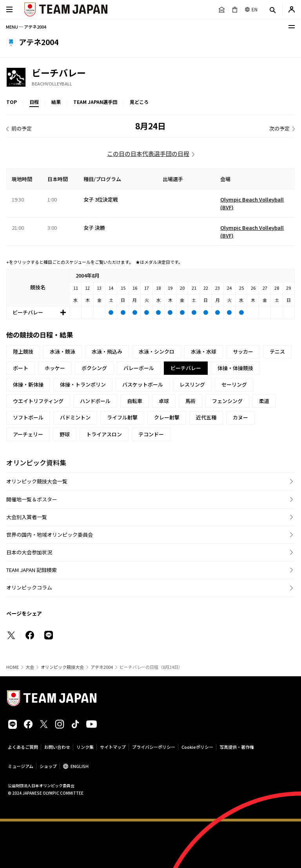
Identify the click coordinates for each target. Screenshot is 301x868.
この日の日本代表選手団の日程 (148, 153)
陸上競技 (23, 351)
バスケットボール (143, 384)
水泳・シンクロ (157, 351)
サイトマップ (113, 747)
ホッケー (55, 368)
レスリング (192, 384)
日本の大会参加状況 (29, 552)
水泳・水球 (204, 351)
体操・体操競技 (235, 368)
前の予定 (22, 128)
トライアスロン (104, 434)
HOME (13, 667)
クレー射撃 (167, 417)
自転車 (135, 401)
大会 (30, 667)
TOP (12, 102)
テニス (277, 351)
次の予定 (279, 128)
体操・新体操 (28, 384)
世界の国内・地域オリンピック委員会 (50, 535)
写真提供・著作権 (237, 747)
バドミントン (75, 417)
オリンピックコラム (29, 587)
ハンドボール (95, 401)
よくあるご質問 (23, 747)
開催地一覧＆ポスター (32, 499)
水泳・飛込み (107, 351)
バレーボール (139, 368)
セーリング (234, 384)
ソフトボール (28, 417)
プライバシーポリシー (154, 747)
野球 (65, 434)
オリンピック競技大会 (62, 667)
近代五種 (206, 417)
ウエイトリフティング (38, 401)
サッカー (243, 351)
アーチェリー (28, 434)
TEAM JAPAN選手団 (95, 102)
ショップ (48, 766)
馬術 (190, 401)
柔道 (264, 401)
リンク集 (85, 747)
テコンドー (151, 434)
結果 (56, 102)
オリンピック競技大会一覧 (37, 481)
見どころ (139, 102)
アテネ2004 (102, 667)
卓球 (164, 401)
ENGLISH (80, 766)
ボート (21, 368)
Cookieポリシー (197, 747)
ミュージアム (21, 766)
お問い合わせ (57, 747)
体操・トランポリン (83, 384)
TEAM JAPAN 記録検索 (32, 570)
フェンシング (227, 401)
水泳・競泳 (63, 351)
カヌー (240, 417)
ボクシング (94, 368)
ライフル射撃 (122, 417)
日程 (34, 102)
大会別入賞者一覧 (27, 517)
